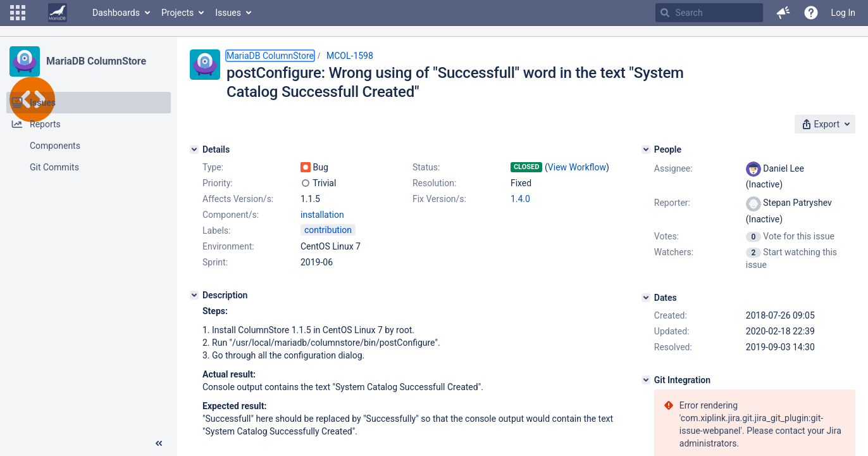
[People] (646, 149)
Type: (213, 167)
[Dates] (646, 298)
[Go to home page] (58, 13)
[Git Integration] (646, 380)
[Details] (194, 149)
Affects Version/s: (238, 199)
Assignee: (673, 168)
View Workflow (577, 167)
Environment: (228, 246)
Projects (177, 13)
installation (322, 215)
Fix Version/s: (439, 199)
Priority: (218, 183)
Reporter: (672, 203)
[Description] (194, 295)
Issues (228, 13)
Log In (843, 13)
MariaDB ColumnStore (96, 61)
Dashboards (116, 13)
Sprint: (215, 262)
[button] (18, 13)
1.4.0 (520, 199)
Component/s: (231, 215)
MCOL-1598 (350, 56)
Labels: (216, 231)
